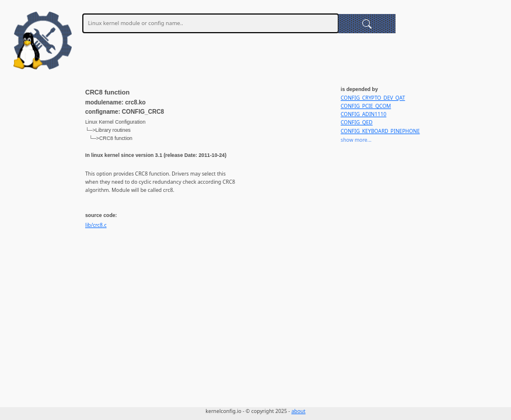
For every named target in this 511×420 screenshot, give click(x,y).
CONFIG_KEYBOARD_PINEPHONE (380, 131)
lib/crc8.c (96, 225)
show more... (356, 140)
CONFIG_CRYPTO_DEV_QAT (373, 98)
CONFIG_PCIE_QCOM (366, 106)
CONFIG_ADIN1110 (363, 114)
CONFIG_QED (357, 123)
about (298, 411)
